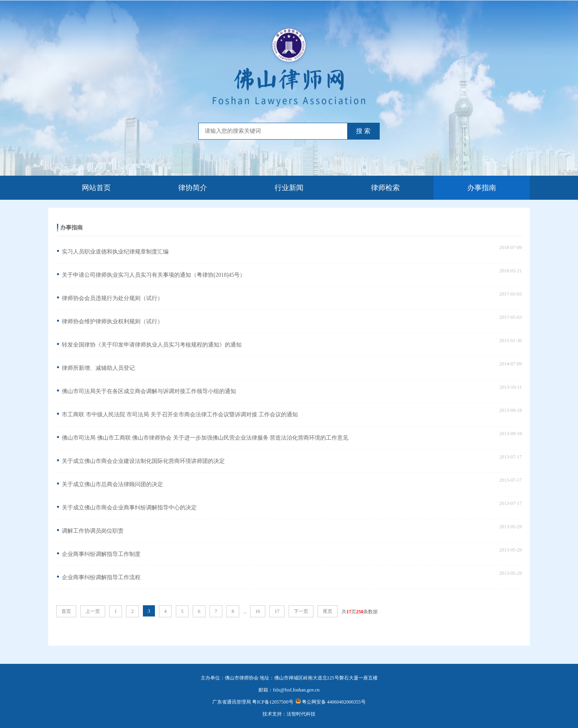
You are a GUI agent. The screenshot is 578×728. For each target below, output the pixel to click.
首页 (66, 611)
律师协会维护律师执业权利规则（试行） (112, 321)
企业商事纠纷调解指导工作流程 (101, 577)
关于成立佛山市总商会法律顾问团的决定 (112, 484)
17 (277, 611)
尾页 (328, 611)
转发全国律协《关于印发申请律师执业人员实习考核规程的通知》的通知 (152, 345)
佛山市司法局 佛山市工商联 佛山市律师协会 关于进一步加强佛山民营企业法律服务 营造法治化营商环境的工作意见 (205, 438)
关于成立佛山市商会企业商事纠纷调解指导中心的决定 (129, 508)
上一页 (93, 611)
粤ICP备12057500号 (273, 702)
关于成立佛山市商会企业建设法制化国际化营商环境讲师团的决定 (143, 461)
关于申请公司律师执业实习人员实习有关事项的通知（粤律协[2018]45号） (154, 275)
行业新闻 (289, 188)
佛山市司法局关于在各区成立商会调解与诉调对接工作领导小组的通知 (149, 391)
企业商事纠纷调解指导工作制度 (101, 554)
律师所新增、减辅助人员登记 (98, 368)
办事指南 (482, 188)
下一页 (301, 611)
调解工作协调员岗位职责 (93, 531)
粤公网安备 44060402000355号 (331, 702)
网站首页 (96, 188)
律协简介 (193, 188)
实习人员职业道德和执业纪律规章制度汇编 (115, 252)
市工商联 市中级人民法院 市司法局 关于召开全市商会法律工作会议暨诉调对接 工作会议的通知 (180, 415)
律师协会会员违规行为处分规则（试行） (112, 298)
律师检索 (385, 188)
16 (258, 611)
